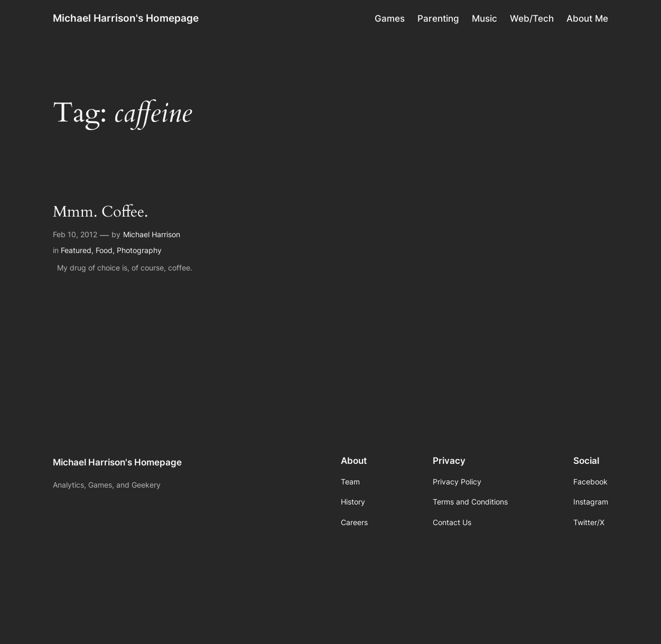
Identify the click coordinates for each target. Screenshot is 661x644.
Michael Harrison (152, 234)
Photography (139, 250)
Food (104, 250)
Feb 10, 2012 (75, 234)
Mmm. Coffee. (100, 212)
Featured (76, 250)
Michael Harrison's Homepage (126, 18)
